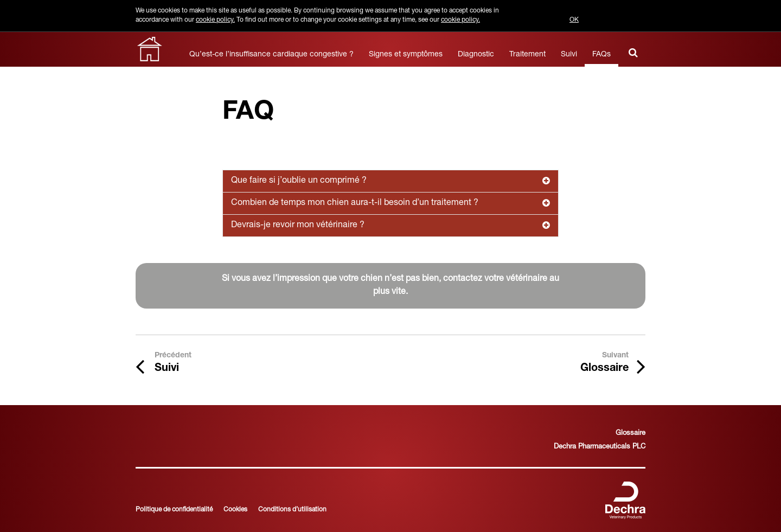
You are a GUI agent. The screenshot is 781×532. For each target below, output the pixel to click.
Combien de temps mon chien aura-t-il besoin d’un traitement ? (390, 203)
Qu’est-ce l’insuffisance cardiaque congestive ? (271, 55)
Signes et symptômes (406, 55)
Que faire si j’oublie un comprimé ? (390, 181)
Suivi (569, 55)
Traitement (527, 55)
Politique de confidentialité (174, 510)
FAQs (601, 55)
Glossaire (630, 434)
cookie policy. (215, 20)
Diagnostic (476, 55)
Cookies (235, 510)
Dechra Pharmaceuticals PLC (600, 447)
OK (574, 20)
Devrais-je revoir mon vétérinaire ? (390, 226)
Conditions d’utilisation (292, 510)
